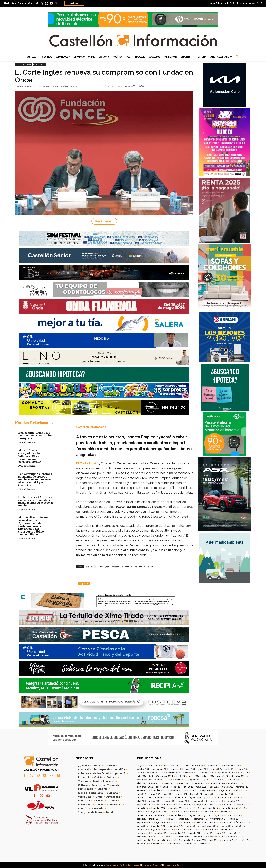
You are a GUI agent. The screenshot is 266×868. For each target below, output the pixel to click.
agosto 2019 (162, 805)
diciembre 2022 (200, 783)
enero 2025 (157, 773)
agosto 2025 (177, 769)
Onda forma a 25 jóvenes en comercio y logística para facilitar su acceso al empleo (36, 501)
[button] (237, 57)
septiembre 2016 (145, 822)
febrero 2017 (170, 819)
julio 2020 (209, 798)
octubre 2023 (161, 780)
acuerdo (90, 567)
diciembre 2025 (213, 766)
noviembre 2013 (218, 837)
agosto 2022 (162, 787)
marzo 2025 (243, 769)
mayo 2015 (155, 830)
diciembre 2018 (158, 808)
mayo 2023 (235, 780)
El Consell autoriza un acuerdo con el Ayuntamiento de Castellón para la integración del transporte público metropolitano (33, 526)
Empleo (115, 567)
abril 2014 (142, 837)
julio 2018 (240, 808)
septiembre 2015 (210, 826)
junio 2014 (222, 833)
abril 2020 (142, 801)
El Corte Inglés (103, 567)
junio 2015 (142, 830)
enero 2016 (142, 826)
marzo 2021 (181, 794)
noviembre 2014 (145, 833)
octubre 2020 (161, 798)
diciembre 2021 (158, 790)
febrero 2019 (242, 805)
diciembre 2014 (226, 830)
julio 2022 (175, 787)
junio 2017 (222, 815)
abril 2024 (180, 776)
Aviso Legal (113, 865)
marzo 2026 (169, 766)
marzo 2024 (194, 776)
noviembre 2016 (218, 819)
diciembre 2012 (158, 844)
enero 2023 (184, 783)
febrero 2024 (208, 776)
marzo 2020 (155, 801)
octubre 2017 (161, 815)
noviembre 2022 (218, 783)
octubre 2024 (208, 773)
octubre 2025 (143, 769)
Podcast (74, 3)
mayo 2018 (155, 812)
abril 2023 (142, 783)
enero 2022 (142, 790)
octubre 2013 (234, 837)
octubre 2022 (234, 783)
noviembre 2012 (176, 844)
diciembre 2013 (200, 837)
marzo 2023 (155, 783)
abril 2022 (214, 787)
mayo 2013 (201, 840)
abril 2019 (214, 805)
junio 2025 (203, 769)
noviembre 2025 (231, 766)
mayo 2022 (201, 787)
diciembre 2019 (200, 801)
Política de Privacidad (130, 865)
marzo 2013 (227, 840)
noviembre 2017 (145, 815)
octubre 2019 (234, 801)
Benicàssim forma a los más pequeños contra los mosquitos (35, 436)
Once (150, 567)
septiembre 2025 (160, 769)
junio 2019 (188, 805)
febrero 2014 (170, 837)
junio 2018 (142, 812)
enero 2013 (142, 844)
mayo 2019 (201, 805)
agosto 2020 (195, 798)
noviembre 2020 (145, 798)
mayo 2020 (235, 798)
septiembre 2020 (179, 798)
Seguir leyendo (104, 221)
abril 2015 (168, 830)
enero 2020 (184, 801)
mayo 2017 (235, 815)
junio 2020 (222, 798)
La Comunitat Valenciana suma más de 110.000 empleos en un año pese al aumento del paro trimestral (35, 480)
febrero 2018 (196, 812)
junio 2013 (188, 840)
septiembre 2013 (145, 840)
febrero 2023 (170, 783)
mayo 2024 (167, 776)
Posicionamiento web (173, 865)
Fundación (140, 567)
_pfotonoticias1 (23, 65)
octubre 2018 (193, 808)
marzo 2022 (227, 787)
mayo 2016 (201, 822)
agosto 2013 (162, 840)
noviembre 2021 (176, 790)
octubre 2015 (193, 826)
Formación (127, 567)
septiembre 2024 (225, 773)
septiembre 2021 (210, 790)
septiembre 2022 (145, 787)
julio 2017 (209, 815)
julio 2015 (240, 826)
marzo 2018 (181, 812)
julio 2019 (175, 805)
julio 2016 (175, 822)
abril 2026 (155, 766)
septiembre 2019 (145, 805)
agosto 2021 (227, 790)
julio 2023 (209, 780)
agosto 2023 (195, 780)
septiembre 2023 (179, 780)
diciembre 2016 (200, 819)
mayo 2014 (235, 833)
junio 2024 (154, 776)
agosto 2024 (242, 773)
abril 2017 (142, 819)
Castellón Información (91, 427)
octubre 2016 (234, 819)
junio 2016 (188, 822)
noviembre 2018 (176, 808)
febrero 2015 (196, 830)
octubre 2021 (193, 790)
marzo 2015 (181, 830)
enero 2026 (198, 766)
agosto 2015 (227, 826)
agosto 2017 (195, 815)
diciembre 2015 (158, 826)
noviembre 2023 (145, 780)
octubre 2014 (161, 833)
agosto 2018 (227, 808)
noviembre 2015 (176, 826)
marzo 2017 (155, 819)
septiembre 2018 (210, 808)
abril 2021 (168, 794)
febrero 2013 (242, 840)
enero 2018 (210, 812)
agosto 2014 (195, 833)
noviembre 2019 (218, 801)
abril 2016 (214, 822)
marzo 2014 (155, 837)
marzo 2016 (227, 822)
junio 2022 (188, 787)
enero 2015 (210, 830)
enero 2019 (142, 808)
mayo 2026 (142, 766)
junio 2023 (222, 780)
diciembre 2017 (226, 812)
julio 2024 (142, 776)
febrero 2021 (196, 794)
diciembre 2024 (173, 773)
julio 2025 (191, 769)
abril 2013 (214, 840)
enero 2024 (223, 776)
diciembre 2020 (226, 794)
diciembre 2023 (238, 776)
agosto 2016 (162, 822)
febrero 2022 (242, 787)
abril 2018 (168, 812)
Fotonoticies (39, 65)
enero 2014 (184, 837)
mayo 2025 (217, 769)
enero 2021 (210, 794)
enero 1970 (192, 844)
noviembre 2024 (191, 773)
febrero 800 (206, 844)
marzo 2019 (227, 805)
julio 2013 (175, 840)
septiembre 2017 (179, 815)
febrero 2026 (183, 766)
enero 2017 (184, 819)
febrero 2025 (143, 773)
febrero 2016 (242, 822)
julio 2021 (240, 790)
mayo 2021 (155, 794)
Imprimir (84, 583)
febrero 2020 (170, 801)
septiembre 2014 (179, 833)
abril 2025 (230, 769)
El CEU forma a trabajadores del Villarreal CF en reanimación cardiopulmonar (30, 456)
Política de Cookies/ (152, 865)
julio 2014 (209, 833)
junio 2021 (142, 794)
